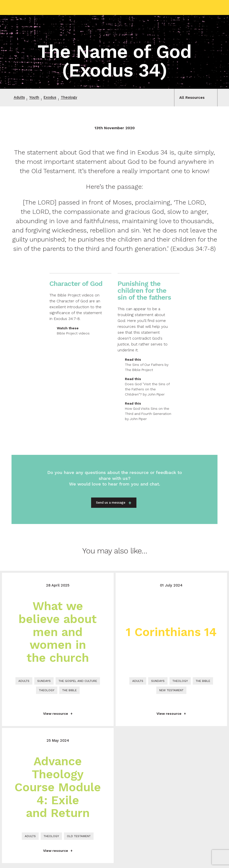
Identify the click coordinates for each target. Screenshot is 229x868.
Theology (75, 98)
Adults (20, 98)
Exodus (54, 98)
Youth (36, 98)
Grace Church (36, 7)
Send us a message (111, 503)
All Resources (191, 98)
